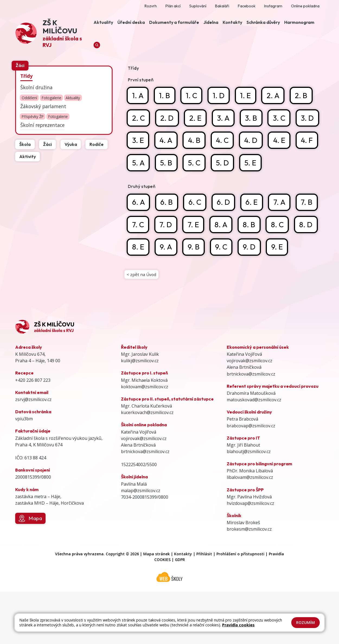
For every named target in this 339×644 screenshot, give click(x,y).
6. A (139, 228)
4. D (283, 142)
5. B (224, 165)
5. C (252, 165)
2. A (276, 96)
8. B (281, 251)
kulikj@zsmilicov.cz (140, 413)
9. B (254, 275)
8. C (139, 275)
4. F (167, 165)
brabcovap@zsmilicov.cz (251, 478)
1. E (248, 96)
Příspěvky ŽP (33, 117)
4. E (138, 165)
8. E (197, 275)
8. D (168, 275)
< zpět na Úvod (142, 326)
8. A (252, 251)
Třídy (26, 76)
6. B (168, 228)
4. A (196, 142)
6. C (197, 228)
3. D (139, 142)
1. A (138, 96)
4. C (254, 142)
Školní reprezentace (42, 125)
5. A (195, 165)
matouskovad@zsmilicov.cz (254, 452)
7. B (138, 251)
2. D (168, 119)
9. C (282, 275)
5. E (138, 188)
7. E (223, 251)
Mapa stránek (156, 606)
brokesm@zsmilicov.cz (249, 582)
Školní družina (36, 87)
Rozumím (306, 622)
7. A (284, 228)
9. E (167, 298)
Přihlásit (204, 606)
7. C (167, 251)
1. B (166, 96)
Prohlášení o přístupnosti (240, 606)
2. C (139, 119)
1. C (193, 96)
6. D (227, 228)
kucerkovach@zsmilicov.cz (147, 465)
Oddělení (29, 98)
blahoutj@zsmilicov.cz (249, 504)
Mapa (30, 571)
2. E (197, 119)
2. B (305, 96)
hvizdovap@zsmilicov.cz (250, 556)
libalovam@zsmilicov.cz (250, 530)
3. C (282, 119)
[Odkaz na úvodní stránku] (53, 34)
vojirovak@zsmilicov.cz (144, 491)
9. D (139, 298)
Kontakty (183, 606)
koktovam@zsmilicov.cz (145, 439)
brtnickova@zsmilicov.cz (145, 504)
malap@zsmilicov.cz (141, 543)
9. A (225, 275)
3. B (254, 119)
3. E (167, 142)
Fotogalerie (52, 98)
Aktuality (73, 98)
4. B (225, 142)
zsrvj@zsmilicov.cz (33, 452)
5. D (281, 165)
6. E (256, 228)
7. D (195, 251)
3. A (225, 119)
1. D (221, 96)
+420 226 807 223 (33, 432)
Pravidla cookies (238, 625)
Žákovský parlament (43, 106)
